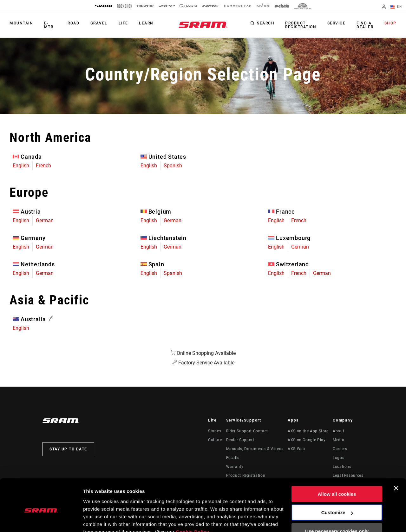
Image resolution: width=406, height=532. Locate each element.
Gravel (100, 23)
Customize (337, 483)
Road (74, 23)
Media (338, 440)
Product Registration (302, 25)
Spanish (173, 166)
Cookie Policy (193, 502)
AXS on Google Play (307, 440)
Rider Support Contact (247, 431)
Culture (215, 440)
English (21, 166)
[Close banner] (396, 458)
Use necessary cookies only (337, 501)
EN (396, 7)
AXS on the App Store (308, 431)
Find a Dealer (365, 25)
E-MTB (49, 25)
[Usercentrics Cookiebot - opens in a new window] (41, 520)
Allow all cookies (337, 464)
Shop (390, 23)
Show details (98, 519)
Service (337, 23)
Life (124, 23)
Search (267, 23)
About (338, 431)
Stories (215, 431)
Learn (147, 23)
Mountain (21, 23)
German (45, 220)
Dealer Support (240, 440)
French (43, 166)
